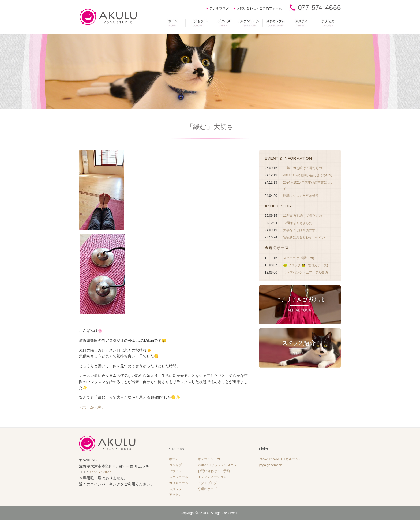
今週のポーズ (277, 248)
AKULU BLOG (278, 206)
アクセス (175, 495)
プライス (175, 471)
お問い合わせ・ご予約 (214, 471)
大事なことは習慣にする (301, 230)
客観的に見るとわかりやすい (304, 237)
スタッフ (175, 489)
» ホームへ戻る (92, 407)
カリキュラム (179, 483)
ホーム (174, 459)
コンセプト (177, 465)
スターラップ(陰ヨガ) (299, 258)
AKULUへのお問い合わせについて (308, 175)
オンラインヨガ (209, 459)
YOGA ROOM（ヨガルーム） (280, 459)
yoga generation (271, 465)
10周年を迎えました (298, 223)
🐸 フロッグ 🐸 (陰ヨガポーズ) (306, 265)
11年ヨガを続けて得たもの (303, 168)
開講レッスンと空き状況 (301, 196)
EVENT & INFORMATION (288, 158)
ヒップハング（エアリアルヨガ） (307, 272)
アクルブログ (219, 8)
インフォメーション (212, 477)
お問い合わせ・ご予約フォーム (259, 8)
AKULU (204, 513)
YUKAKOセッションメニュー (219, 465)
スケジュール (179, 477)
